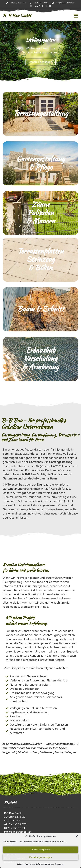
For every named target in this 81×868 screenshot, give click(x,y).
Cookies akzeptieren (40, 850)
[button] (77, 836)
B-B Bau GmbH (17, 16)
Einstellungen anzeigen (40, 857)
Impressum (60, 864)
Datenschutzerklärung (26, 864)
